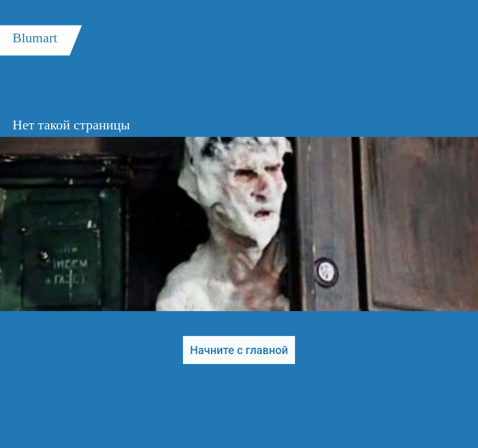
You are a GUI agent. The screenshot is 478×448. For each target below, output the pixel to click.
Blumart (35, 38)
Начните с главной (239, 350)
